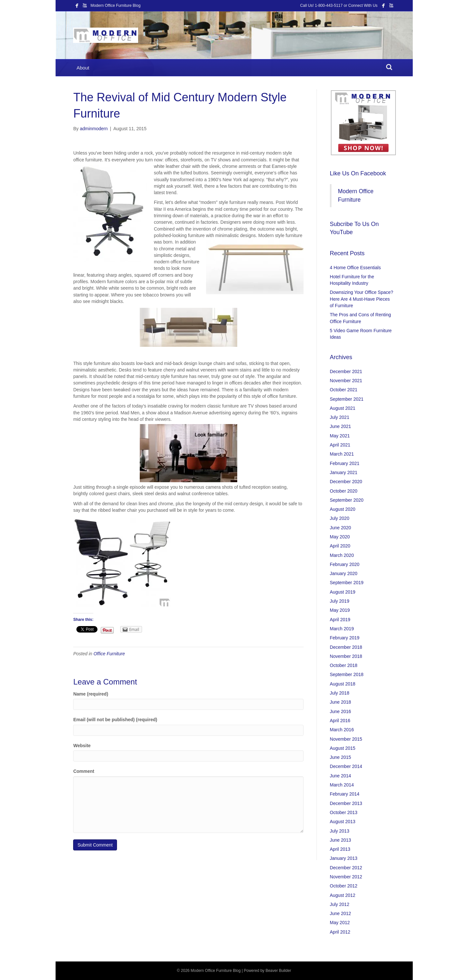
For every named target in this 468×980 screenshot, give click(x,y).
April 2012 (340, 932)
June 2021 (340, 426)
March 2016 (342, 730)
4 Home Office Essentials (355, 268)
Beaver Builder (278, 971)
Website (82, 746)
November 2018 (346, 656)
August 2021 (343, 408)
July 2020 (340, 518)
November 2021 (346, 381)
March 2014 (342, 785)
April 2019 (340, 620)
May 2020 (340, 537)
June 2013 (340, 840)
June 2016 (340, 711)
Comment (84, 771)
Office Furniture (109, 654)
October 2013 (344, 812)
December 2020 (346, 482)
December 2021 (346, 371)
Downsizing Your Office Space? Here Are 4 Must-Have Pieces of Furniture (362, 299)
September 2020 (347, 500)
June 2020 (340, 528)
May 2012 (340, 923)
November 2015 (346, 739)
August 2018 (343, 684)
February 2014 (345, 794)
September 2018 (347, 674)
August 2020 (343, 509)
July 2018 (340, 693)
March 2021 (342, 454)
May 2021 (340, 436)
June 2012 (340, 913)
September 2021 (347, 399)
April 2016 (340, 721)
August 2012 (343, 895)
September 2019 (347, 583)
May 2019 (340, 610)
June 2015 (340, 757)
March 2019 (342, 629)
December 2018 (346, 647)
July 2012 (340, 904)
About (83, 68)
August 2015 (343, 748)
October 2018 (344, 665)
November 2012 (346, 877)
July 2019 (340, 601)
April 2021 (340, 445)
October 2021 (344, 390)
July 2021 (340, 417)
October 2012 (344, 886)
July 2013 (340, 831)
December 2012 (346, 868)
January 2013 (344, 858)
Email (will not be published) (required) (115, 720)
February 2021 (345, 463)
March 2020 (342, 555)
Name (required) (91, 694)
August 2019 (343, 592)
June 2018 (340, 702)
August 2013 (343, 822)
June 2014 (340, 776)
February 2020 (345, 564)
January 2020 (344, 573)
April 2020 (340, 546)
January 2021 (344, 472)
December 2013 (346, 803)
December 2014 (346, 766)
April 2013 (340, 849)
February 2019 (345, 638)
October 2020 (344, 491)
